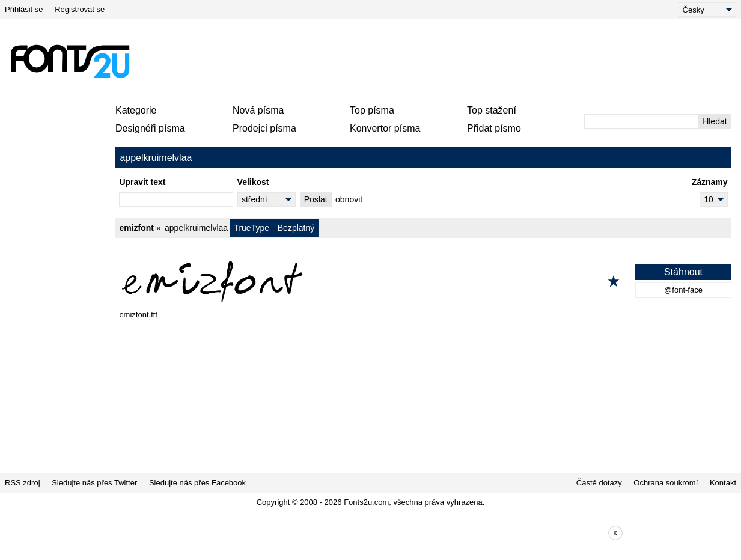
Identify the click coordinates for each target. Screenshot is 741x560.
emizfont (136, 228)
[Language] (707, 10)
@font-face (683, 290)
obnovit (349, 199)
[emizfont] (423, 281)
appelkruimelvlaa (196, 228)
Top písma (372, 110)
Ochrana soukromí (666, 483)
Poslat (316, 199)
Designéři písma (150, 128)
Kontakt (723, 483)
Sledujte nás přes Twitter (94, 483)
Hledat (715, 121)
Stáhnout (683, 272)
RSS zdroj (23, 483)
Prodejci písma (264, 128)
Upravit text (142, 182)
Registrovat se (80, 9)
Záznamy (710, 182)
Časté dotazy (599, 483)
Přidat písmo (494, 128)
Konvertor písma (385, 128)
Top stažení (492, 110)
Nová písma (258, 110)
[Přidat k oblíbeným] (614, 281)
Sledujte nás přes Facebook (197, 483)
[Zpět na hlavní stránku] (70, 61)
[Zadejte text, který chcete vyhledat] (641, 121)
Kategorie (136, 110)
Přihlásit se (24, 9)
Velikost (253, 182)
